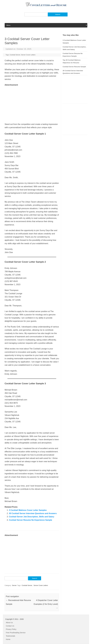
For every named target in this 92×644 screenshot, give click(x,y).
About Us (9, 623)
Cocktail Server (15, 55)
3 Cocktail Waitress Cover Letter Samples (28, 510)
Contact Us (10, 626)
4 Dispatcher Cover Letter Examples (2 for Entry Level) (46, 604)
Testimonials (10, 636)
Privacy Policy (11, 629)
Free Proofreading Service (16, 633)
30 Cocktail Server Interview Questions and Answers (33, 513)
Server (14, 585)
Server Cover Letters (28, 55)
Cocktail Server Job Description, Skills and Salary (32, 517)
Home (8, 639)
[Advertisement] (32, 103)
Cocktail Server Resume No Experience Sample (30, 520)
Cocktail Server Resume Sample (74, 67)
